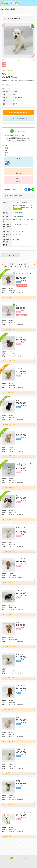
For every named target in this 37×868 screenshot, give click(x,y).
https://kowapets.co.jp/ (20, 216)
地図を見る (17, 209)
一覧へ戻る (10, 255)
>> (25, 858)
